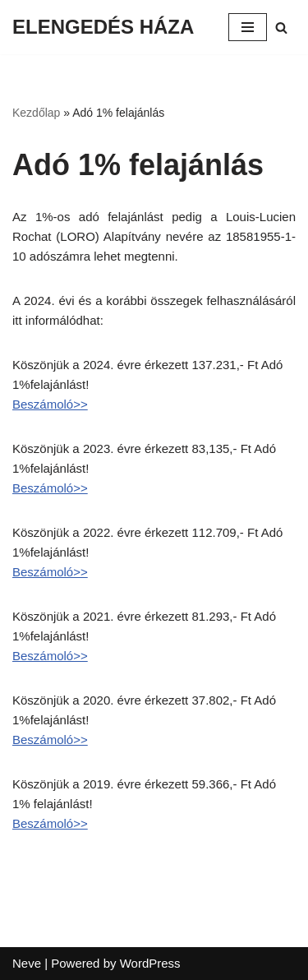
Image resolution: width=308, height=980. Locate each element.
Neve (27, 963)
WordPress (150, 963)
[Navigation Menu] (248, 27)
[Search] (281, 28)
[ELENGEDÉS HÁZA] (103, 27)
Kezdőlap (36, 113)
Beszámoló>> (50, 404)
